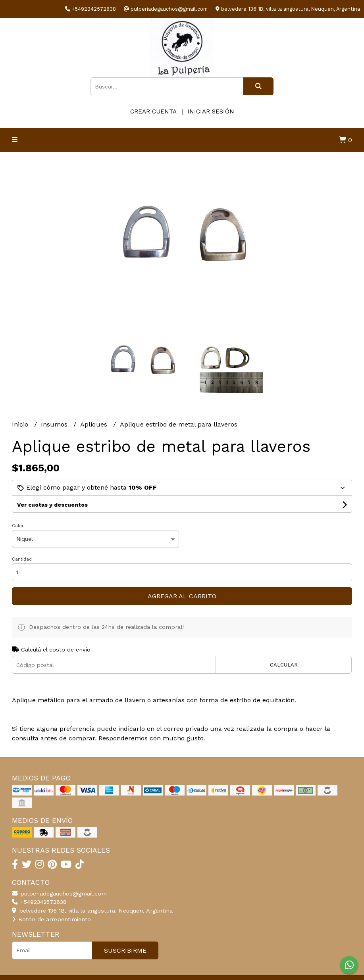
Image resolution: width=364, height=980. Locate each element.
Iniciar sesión (211, 111)
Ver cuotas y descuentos (52, 505)
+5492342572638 (39, 902)
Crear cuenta (153, 111)
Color (18, 526)
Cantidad (22, 559)
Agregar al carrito (182, 596)
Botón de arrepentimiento (51, 919)
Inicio (21, 424)
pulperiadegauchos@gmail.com (59, 894)
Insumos (55, 424)
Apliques (95, 424)
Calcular (284, 665)
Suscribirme (125, 950)
